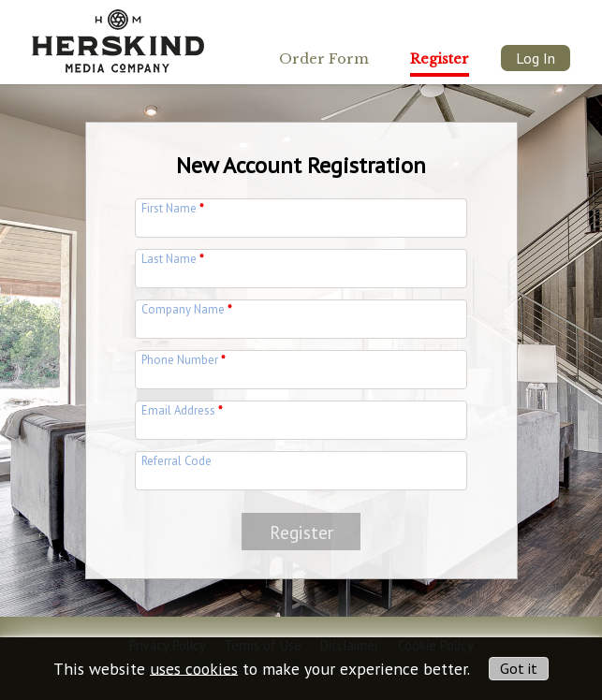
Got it (519, 668)
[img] (118, 36)
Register (440, 59)
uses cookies (194, 668)
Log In (536, 58)
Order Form (324, 59)
